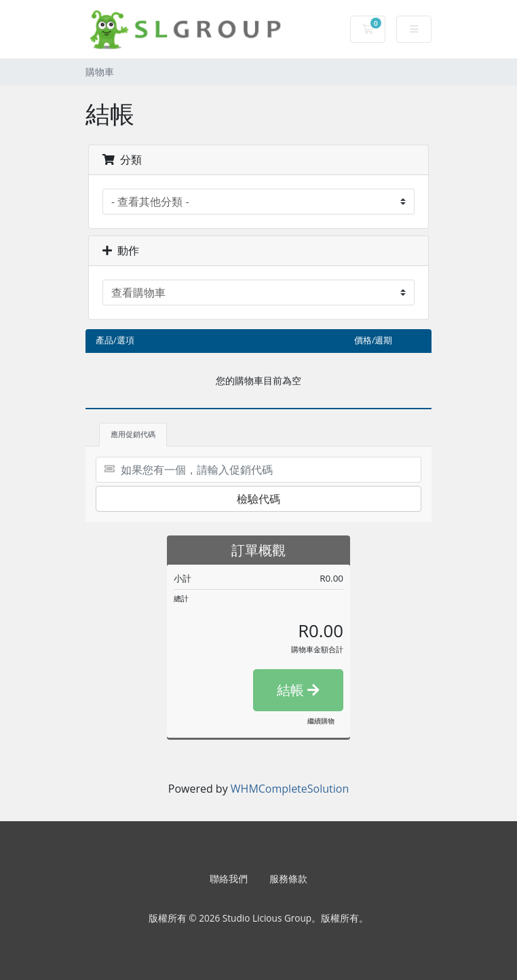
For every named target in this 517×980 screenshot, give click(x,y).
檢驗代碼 (258, 499)
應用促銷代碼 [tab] (133, 434)
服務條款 (288, 879)
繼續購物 (321, 721)
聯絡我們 (229, 879)
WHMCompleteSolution (290, 789)
